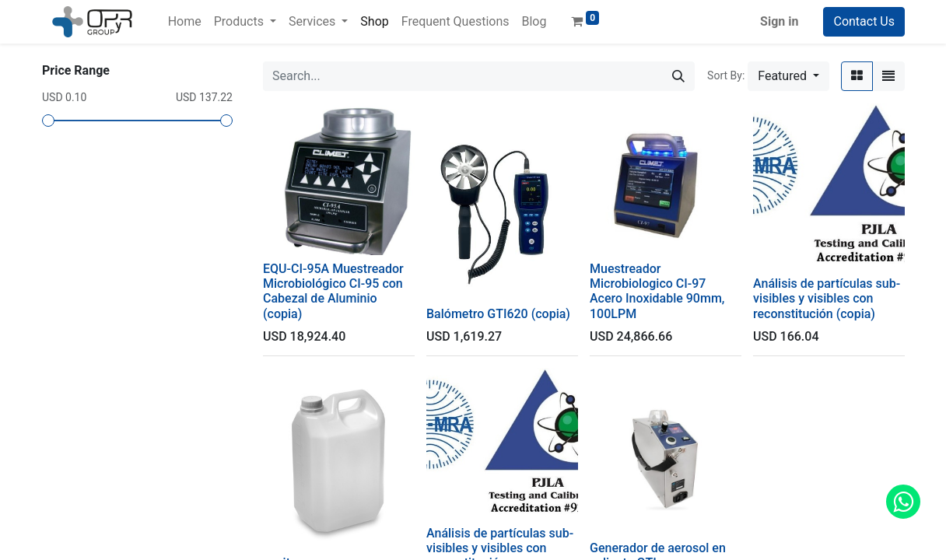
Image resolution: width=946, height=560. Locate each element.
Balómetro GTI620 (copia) (498, 314)
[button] (788, 76)
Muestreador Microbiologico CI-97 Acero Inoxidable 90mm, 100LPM (657, 291)
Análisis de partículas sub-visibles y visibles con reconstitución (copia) (827, 298)
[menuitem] (185, 22)
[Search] (678, 76)
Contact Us (864, 21)
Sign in (779, 21)
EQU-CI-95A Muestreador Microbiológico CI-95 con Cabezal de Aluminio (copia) (333, 291)
